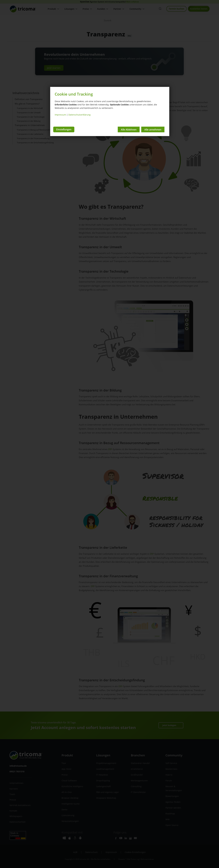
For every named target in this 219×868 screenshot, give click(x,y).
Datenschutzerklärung (79, 115)
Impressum (60, 115)
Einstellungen (64, 129)
